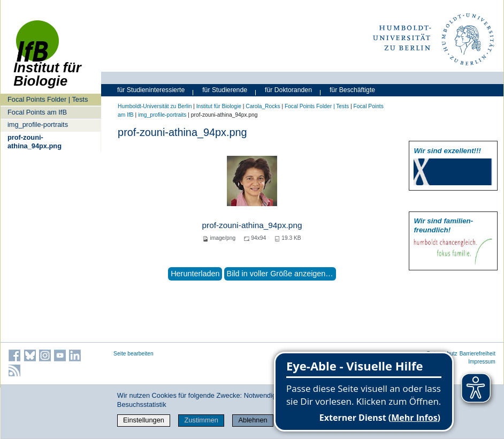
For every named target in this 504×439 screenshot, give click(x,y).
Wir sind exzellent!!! (447, 151)
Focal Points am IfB (37, 112)
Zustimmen (201, 420)
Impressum (482, 362)
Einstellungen (144, 420)
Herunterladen (195, 274)
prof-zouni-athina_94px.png (35, 141)
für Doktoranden (288, 90)
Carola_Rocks (263, 106)
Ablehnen (253, 420)
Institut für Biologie (219, 106)
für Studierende (225, 90)
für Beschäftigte (352, 90)
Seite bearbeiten (133, 354)
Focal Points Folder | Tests (48, 99)
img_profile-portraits (38, 124)
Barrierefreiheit (478, 354)
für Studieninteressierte (151, 90)
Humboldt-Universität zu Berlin (155, 106)
